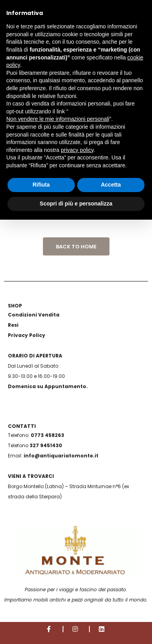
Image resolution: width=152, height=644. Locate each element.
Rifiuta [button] (41, 185)
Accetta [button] (111, 185)
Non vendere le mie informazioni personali (58, 119)
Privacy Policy (27, 335)
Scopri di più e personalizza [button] (76, 204)
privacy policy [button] (77, 150)
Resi (13, 325)
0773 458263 (47, 435)
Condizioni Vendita (34, 315)
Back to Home (76, 247)
